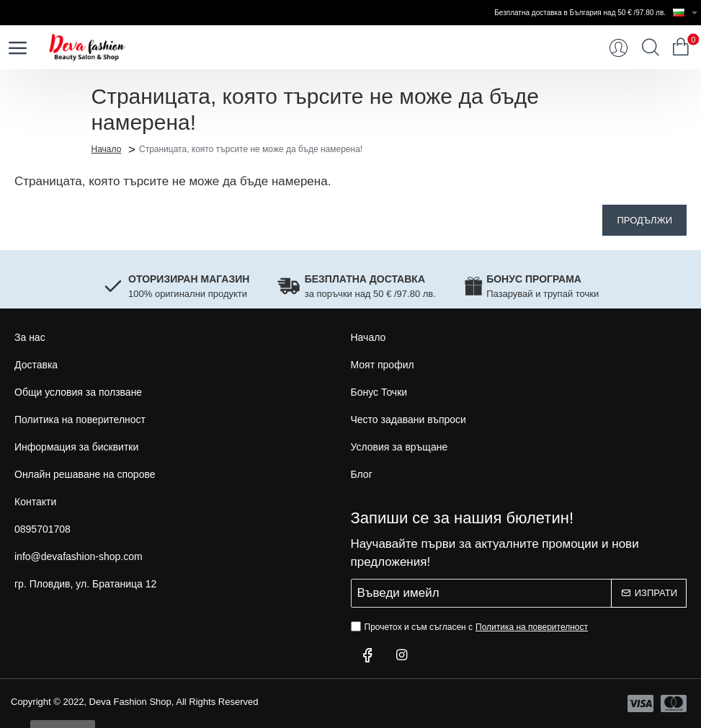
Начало (107, 148)
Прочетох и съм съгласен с (471, 627)
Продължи (644, 220)
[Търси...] (651, 48)
